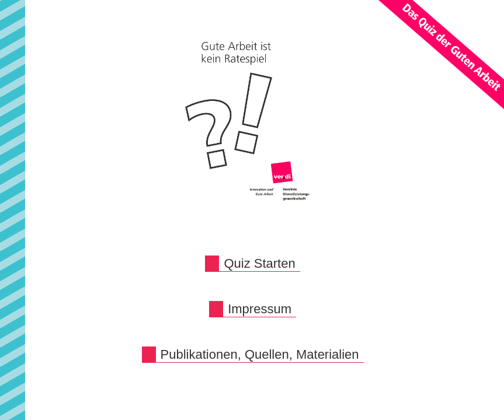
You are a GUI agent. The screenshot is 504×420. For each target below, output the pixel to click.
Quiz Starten (259, 263)
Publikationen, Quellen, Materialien (260, 354)
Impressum (260, 309)
